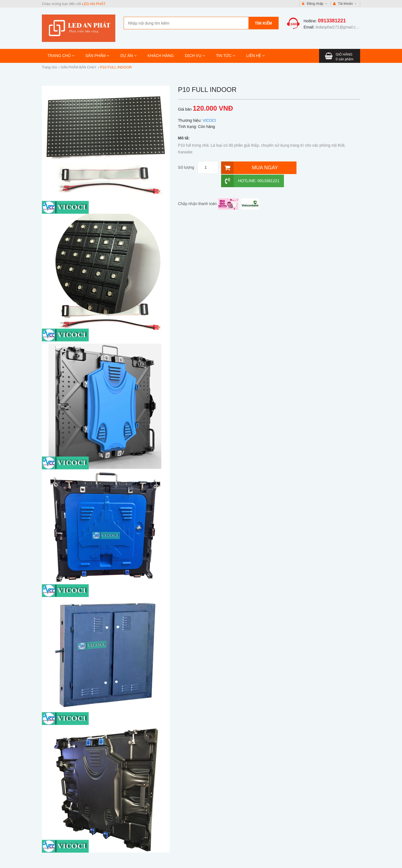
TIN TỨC (226, 56)
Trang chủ (49, 67)
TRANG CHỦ (61, 56)
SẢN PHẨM (97, 56)
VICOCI (209, 120)
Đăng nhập (315, 4)
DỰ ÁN (128, 56)
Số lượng (186, 167)
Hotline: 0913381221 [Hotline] (325, 167)
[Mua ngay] (258, 167)
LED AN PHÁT (94, 4)
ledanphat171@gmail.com (338, 27)
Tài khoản (345, 4)
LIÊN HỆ (255, 56)
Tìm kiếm (264, 23)
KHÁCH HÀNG (161, 56)
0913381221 (332, 21)
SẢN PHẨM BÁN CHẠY (79, 67)
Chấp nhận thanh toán (198, 190)
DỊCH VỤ (195, 56)
